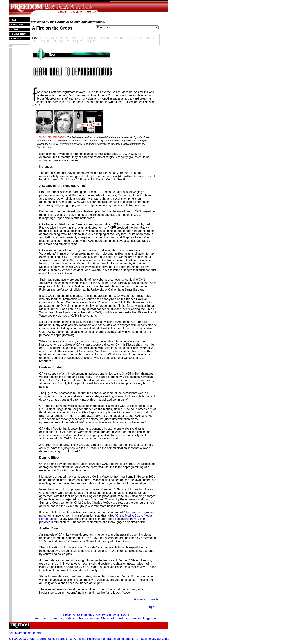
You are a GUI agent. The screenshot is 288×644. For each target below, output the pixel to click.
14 (115, 38)
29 (87, 41)
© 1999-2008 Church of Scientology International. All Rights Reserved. (55, 639)
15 (121, 38)
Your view (41, 618)
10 (89, 38)
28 (81, 41)
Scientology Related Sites (66, 618)
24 (55, 41)
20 (154, 38)
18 (141, 38)
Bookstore (92, 618)
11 (95, 38)
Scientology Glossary (91, 615)
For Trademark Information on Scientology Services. (135, 639)
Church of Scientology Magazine (128, 618)
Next (124, 615)
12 (102, 38)
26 (68, 41)
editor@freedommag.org (25, 633)
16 (128, 38)
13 (108, 38)
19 (147, 38)
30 (94, 41)
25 (61, 41)
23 (48, 41)
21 (35, 41)
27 (74, 41)
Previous (69, 615)
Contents (113, 615)
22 (42, 41)
